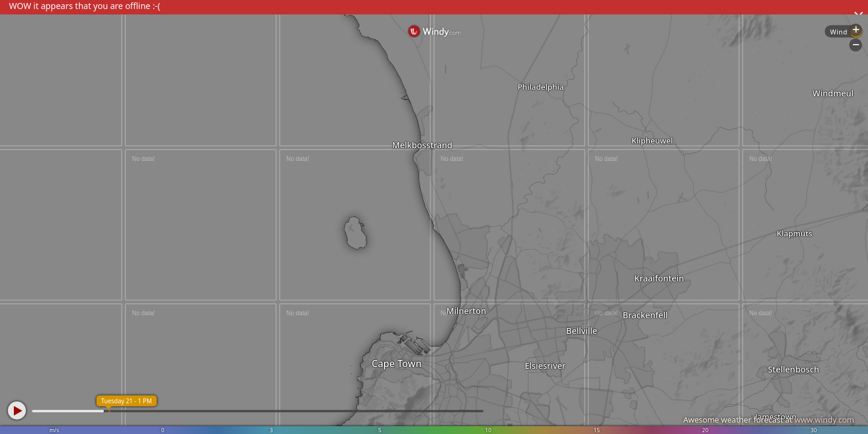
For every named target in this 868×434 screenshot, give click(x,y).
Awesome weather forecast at (769, 420)
